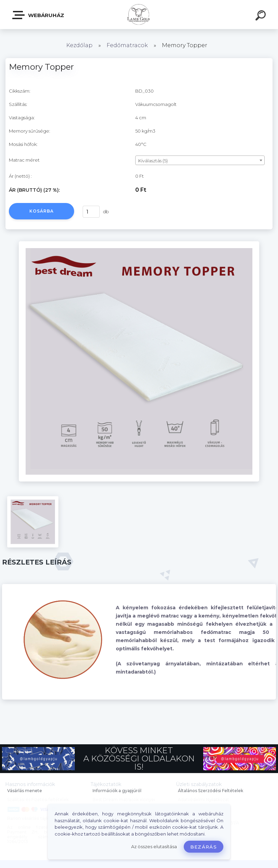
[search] (262, 16)
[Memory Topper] (139, 244)
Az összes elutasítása (154, 847)
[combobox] (200, 160)
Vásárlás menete (25, 791)
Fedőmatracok (127, 45)
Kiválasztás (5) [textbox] (153, 161)
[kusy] (91, 212)
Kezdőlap (79, 45)
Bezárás (204, 847)
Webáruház (39, 15)
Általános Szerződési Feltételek (211, 791)
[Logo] (139, 15)
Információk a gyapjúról (117, 791)
